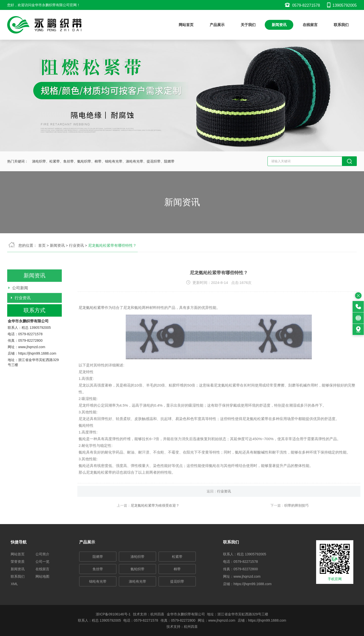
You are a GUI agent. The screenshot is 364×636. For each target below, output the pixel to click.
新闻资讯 (279, 25)
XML (14, 584)
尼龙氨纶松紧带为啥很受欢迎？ (173, 524)
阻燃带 (98, 557)
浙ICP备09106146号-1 (113, 614)
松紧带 (177, 557)
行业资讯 (23, 316)
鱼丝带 (98, 569)
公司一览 (42, 562)
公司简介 (42, 554)
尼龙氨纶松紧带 (110, 326)
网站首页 (186, 25)
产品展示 (217, 25)
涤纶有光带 (137, 581)
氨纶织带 (137, 569)
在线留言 (310, 25)
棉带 (177, 569)
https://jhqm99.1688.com (37, 375)
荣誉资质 (18, 562)
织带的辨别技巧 (315, 524)
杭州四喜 (191, 627)
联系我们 (341, 25)
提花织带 (177, 581)
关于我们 (248, 25)
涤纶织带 (137, 557)
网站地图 (42, 576)
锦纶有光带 (98, 581)
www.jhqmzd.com (32, 369)
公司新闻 (20, 306)
